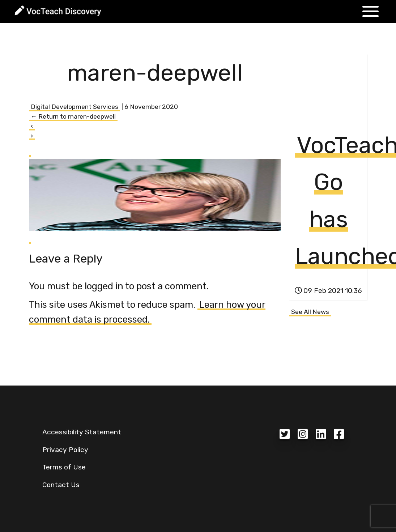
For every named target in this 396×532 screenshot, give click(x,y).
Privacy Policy (65, 450)
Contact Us (61, 485)
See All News (310, 312)
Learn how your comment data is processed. (147, 312)
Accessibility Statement (82, 432)
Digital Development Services (74, 107)
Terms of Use (64, 467)
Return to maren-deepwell (73, 116)
